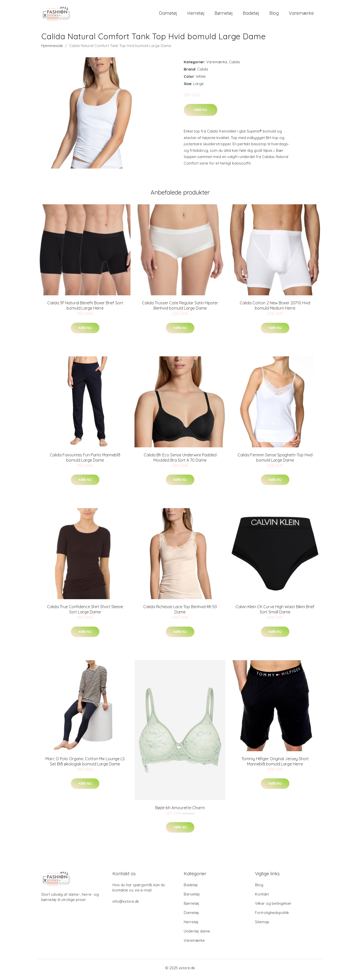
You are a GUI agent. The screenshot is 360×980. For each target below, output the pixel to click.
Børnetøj (224, 15)
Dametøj (168, 15)
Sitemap (262, 925)
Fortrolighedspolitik (272, 916)
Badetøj (251, 15)
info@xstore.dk (126, 905)
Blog (274, 15)
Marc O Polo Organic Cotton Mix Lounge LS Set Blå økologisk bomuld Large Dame (85, 765)
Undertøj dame (197, 935)
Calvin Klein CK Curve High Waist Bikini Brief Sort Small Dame (275, 613)
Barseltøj (192, 898)
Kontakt (262, 898)
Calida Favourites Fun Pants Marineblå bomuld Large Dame (85, 461)
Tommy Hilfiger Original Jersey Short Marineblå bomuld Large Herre (275, 765)
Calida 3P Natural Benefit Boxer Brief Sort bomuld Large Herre (85, 309)
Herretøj (196, 15)
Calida (234, 65)
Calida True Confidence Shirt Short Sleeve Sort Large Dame (85, 613)
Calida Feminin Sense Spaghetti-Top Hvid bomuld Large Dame (275, 461)
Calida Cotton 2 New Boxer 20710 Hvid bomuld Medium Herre (275, 309)
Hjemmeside (52, 49)
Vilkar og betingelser (273, 907)
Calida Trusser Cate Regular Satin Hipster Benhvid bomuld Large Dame (180, 309)
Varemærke (301, 15)
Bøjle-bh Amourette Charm (180, 811)
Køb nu (201, 113)
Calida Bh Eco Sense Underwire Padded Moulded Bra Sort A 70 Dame (180, 461)
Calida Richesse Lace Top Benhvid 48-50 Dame (180, 613)
